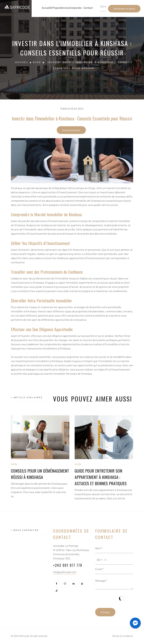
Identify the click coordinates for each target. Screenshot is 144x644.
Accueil (46, 8)
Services (65, 8)
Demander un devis (124, 9)
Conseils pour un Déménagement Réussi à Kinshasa (40, 474)
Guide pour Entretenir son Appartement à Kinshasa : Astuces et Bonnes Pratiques (101, 477)
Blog (37, 62)
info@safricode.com (65, 572)
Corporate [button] (77, 8)
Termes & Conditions (123, 636)
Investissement (71, 130)
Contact (88, 8)
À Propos (55, 8)
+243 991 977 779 (68, 565)
